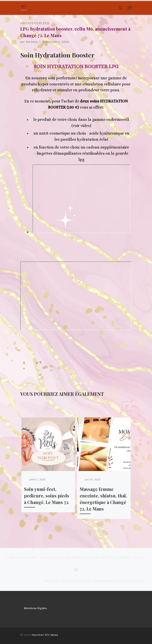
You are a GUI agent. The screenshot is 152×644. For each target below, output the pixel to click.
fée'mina (32, 42)
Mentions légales (35, 608)
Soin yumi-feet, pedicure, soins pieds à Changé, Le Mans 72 (47, 496)
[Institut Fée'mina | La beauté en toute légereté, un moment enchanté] (24, 7)
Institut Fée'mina (45, 635)
